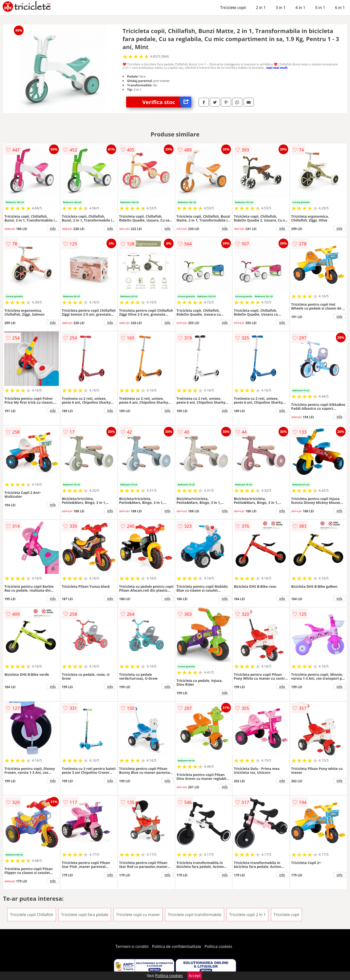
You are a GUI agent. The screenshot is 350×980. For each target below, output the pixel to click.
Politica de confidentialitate (177, 946)
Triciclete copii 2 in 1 (247, 915)
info (53, 228)
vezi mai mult (277, 68)
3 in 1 (280, 8)
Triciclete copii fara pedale (85, 915)
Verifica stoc (167, 102)
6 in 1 (340, 8)
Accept (195, 976)
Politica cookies (219, 946)
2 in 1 (261, 8)
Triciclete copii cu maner (138, 915)
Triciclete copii (233, 8)
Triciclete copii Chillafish (32, 915)
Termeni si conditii (132, 946)
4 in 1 (300, 8)
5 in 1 (320, 8)
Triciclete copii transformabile (195, 915)
